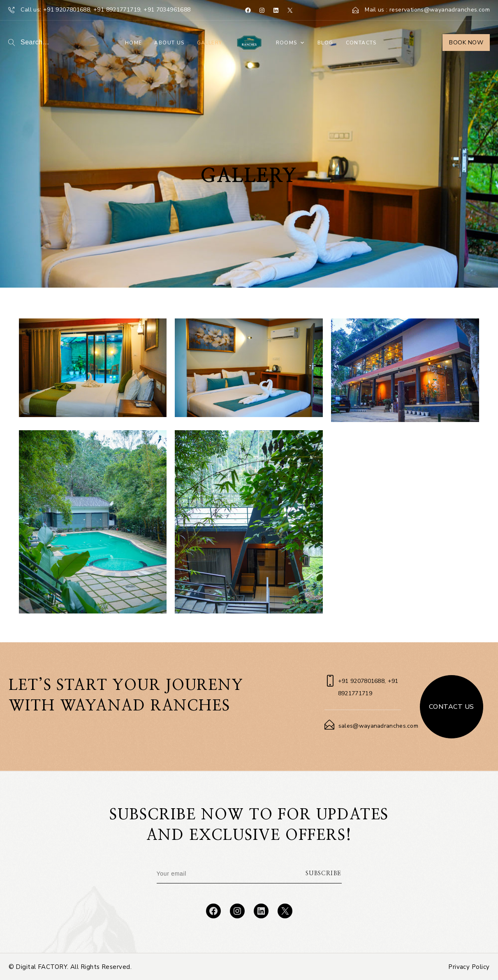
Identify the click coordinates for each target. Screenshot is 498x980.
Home (134, 43)
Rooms (291, 43)
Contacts (361, 43)
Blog (325, 43)
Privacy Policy (469, 967)
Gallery (210, 43)
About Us (169, 43)
